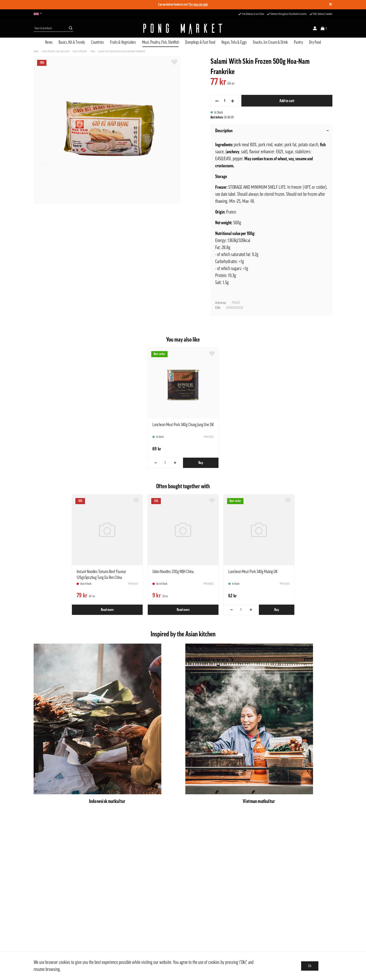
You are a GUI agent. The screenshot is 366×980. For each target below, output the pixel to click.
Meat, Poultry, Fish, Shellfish (160, 42)
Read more (107, 610)
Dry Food (315, 42)
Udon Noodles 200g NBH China (173, 572)
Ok (310, 966)
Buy (201, 463)
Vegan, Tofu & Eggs (234, 42)
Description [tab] (272, 131)
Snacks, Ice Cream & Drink (270, 42)
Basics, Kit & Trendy (72, 42)
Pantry (298, 42)
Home (36, 52)
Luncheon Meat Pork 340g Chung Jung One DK (183, 425)
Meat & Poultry (80, 52)
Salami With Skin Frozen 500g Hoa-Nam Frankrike (122, 52)
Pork (93, 52)
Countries (97, 42)
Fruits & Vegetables (123, 42)
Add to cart (287, 101)
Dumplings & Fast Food (200, 42)
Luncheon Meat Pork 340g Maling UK (253, 572)
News (49, 42)
